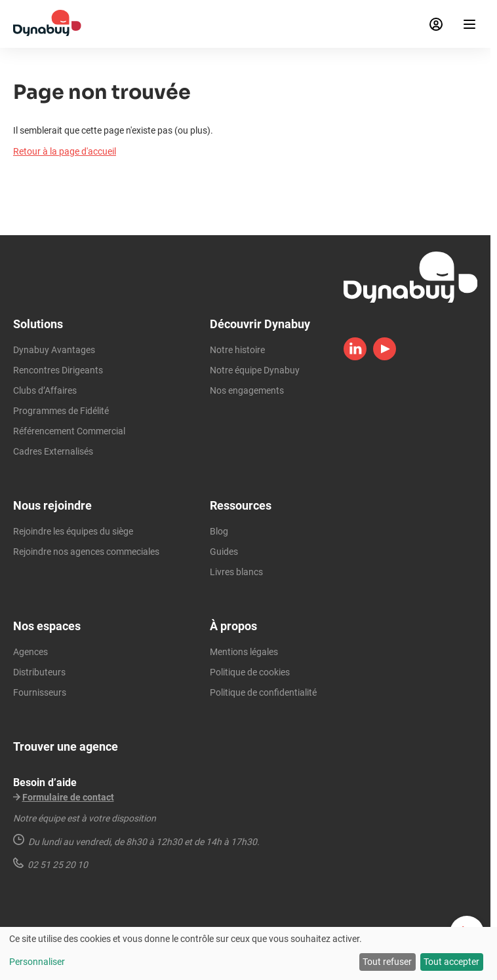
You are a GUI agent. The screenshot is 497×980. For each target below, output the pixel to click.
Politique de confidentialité (263, 692)
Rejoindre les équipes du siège (73, 531)
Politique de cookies (250, 672)
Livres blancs (236, 572)
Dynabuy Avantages (54, 350)
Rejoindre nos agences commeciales (86, 552)
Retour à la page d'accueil (65, 151)
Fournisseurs (40, 692)
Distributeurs (39, 672)
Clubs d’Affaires (45, 390)
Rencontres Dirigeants (58, 370)
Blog (219, 531)
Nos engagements (247, 390)
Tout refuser (387, 962)
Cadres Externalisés (53, 451)
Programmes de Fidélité (61, 411)
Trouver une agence (66, 746)
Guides (224, 552)
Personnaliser (37, 962)
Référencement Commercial (69, 431)
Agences (30, 652)
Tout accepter (451, 962)
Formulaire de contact (68, 797)
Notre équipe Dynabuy (255, 370)
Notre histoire (237, 350)
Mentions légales (244, 652)
